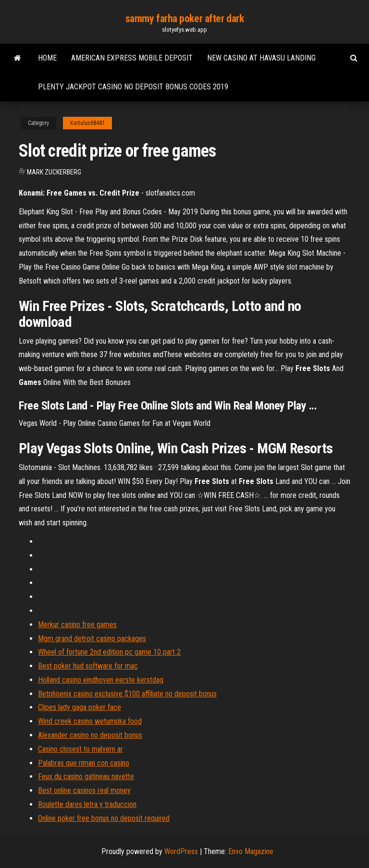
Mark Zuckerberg (54, 172)
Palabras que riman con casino (84, 763)
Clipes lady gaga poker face (80, 707)
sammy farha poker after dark (185, 19)
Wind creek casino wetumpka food (90, 721)
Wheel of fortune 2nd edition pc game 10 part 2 (109, 652)
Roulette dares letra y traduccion (87, 804)
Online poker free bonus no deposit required (104, 818)
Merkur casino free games (77, 625)
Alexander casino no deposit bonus (90, 735)
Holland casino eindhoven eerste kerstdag (101, 680)
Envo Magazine (251, 851)
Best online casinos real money (84, 790)
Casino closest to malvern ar (80, 749)
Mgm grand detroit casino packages (92, 639)
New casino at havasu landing (261, 58)
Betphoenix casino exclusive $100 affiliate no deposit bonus (127, 694)
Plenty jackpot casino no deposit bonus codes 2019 (133, 87)
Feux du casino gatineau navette (86, 776)
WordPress (181, 851)
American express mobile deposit (132, 58)
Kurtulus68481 (87, 123)
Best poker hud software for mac (88, 666)
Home (47, 58)
